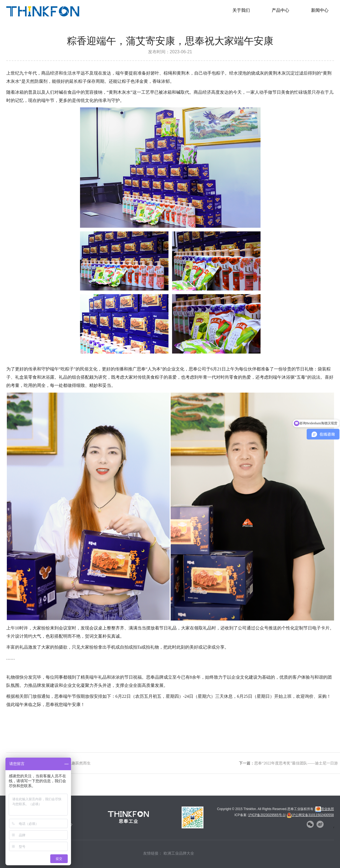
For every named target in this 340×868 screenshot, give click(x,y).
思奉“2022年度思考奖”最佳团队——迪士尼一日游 (296, 763)
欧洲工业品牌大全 (179, 853)
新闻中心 (320, 10)
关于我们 (241, 10)
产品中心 (280, 10)
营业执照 (325, 809)
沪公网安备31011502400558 (310, 815)
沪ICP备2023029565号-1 (266, 815)
